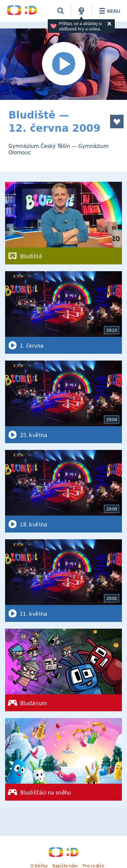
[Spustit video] (63, 64)
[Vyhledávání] (61, 11)
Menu (109, 11)
